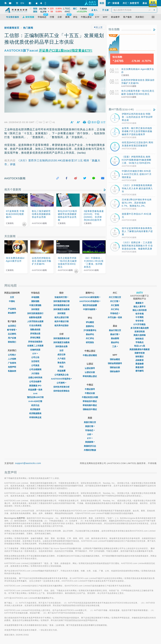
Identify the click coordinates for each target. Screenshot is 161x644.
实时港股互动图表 (61, 309)
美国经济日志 (90, 446)
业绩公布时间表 (35, 378)
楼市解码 (140, 371)
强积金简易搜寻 (115, 363)
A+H (35, 394)
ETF (35, 354)
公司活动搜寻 (35, 382)
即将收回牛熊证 (90, 401)
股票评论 (90, 326)
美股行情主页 (90, 422)
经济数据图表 (35, 413)
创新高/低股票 (35, 317)
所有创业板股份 (35, 342)
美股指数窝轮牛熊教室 (140, 349)
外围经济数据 (90, 450)
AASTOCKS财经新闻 (90, 297)
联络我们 (12, 342)
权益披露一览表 (35, 390)
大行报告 (35, 373)
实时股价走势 (61, 346)
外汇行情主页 (115, 297)
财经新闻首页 (12, 28)
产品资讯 (12, 309)
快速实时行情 (61, 297)
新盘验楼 (140, 364)
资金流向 (61, 363)
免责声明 (12, 367)
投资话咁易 (140, 332)
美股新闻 (90, 442)
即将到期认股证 (90, 376)
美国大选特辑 (140, 335)
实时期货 (35, 309)
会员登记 (12, 326)
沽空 (61, 351)
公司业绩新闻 (35, 369)
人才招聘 (12, 359)
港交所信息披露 (90, 305)
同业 (61, 367)
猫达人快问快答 (140, 310)
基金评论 (90, 334)
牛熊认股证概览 (90, 355)
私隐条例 (12, 371)
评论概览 (90, 322)
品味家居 (140, 360)
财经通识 (140, 357)
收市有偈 (140, 314)
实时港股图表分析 (61, 305)
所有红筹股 (35, 338)
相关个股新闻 (13, 190)
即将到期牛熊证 (90, 405)
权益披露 (61, 371)
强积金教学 (115, 371)
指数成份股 (35, 330)
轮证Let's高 (140, 346)
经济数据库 (35, 409)
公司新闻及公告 (62, 375)
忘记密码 (12, 334)
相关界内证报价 (62, 325)
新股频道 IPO (35, 386)
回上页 (98, 27)
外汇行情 (115, 301)
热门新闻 (28, 28)
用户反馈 (12, 338)
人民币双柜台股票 (35, 321)
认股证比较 (90, 372)
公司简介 (12, 355)
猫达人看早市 (140, 307)
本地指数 (35, 297)
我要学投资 (140, 353)
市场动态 (90, 430)
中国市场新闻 (90, 309)
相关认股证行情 (62, 317)
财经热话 (140, 339)
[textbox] (134, 10)
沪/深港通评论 (90, 330)
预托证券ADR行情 (35, 397)
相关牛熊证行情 (62, 321)
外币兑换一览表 (115, 317)
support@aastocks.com (28, 463)
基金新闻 (115, 338)
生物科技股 (35, 350)
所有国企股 (35, 334)
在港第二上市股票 (35, 346)
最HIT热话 (121, 109)
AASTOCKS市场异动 (62, 379)
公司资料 (61, 383)
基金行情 (115, 334)
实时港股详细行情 (61, 301)
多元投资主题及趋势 (140, 328)
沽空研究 (35, 361)
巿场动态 (115, 313)
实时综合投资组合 (61, 391)
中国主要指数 (35, 305)
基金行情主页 (115, 330)
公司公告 (35, 357)
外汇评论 (90, 338)
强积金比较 (115, 367)
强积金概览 (115, 359)
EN (22, 3)
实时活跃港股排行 (35, 313)
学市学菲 (140, 321)
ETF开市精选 (140, 324)
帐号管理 (12, 330)
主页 (12, 297)
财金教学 (12, 313)
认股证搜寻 (90, 368)
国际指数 (35, 301)
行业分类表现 (35, 325)
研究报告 (90, 342)
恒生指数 (114, 29)
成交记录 (61, 355)
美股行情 (90, 426)
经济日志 (35, 405)
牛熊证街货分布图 (90, 397)
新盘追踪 (140, 367)
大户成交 (61, 359)
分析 (90, 434)
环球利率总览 (35, 417)
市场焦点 (140, 342)
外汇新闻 (115, 305)
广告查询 (12, 363)
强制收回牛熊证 (90, 409)
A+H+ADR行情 (35, 401)
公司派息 (35, 365)
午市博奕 (140, 317)
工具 (115, 346)
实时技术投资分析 (61, 387)
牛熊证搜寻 (90, 389)
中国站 (12, 301)
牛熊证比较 (90, 393)
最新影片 (140, 303)
